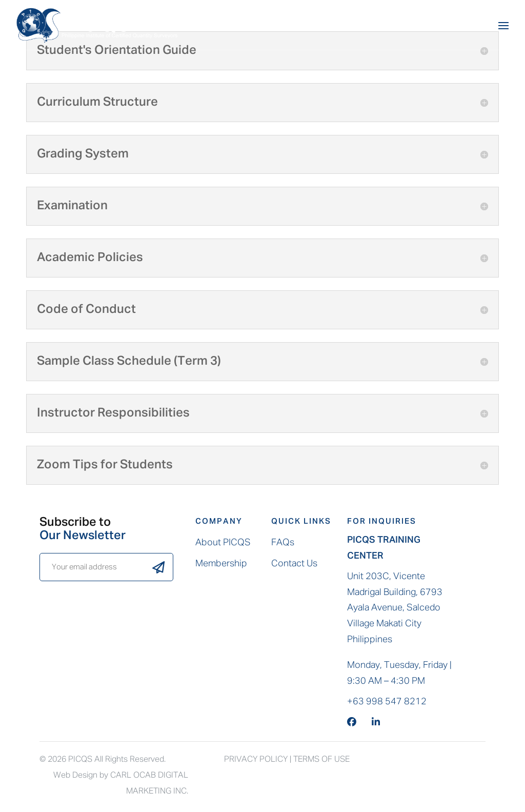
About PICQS (223, 543)
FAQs (283, 543)
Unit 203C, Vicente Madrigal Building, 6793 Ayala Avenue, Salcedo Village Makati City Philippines (395, 608)
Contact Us (294, 564)
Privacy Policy (256, 760)
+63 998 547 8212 (387, 702)
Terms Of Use (321, 760)
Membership (221, 564)
